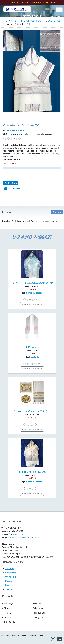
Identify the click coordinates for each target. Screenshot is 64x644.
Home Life (9, 613)
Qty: (5, 172)
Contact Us (11, 573)
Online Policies (12, 577)
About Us (10, 569)
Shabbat (8, 608)
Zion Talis (34, 357)
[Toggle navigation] (59, 10)
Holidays (37, 604)
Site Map (9, 589)
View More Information (32, 305)
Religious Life (39, 613)
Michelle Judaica (15, 130)
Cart (58, 16)
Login (43, 16)
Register (51, 16)
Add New (57, 212)
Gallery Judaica (40, 617)
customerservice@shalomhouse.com (25, 537)
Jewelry (8, 617)
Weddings (9, 604)
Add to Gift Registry (15, 189)
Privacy (9, 581)
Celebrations (39, 608)
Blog (7, 585)
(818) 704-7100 (31, 16)
